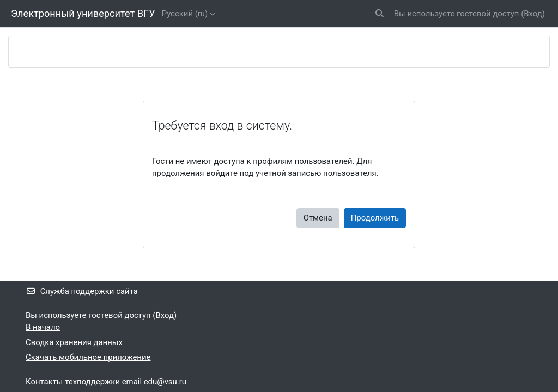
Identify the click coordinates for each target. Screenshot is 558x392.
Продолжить (375, 218)
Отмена (318, 218)
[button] (380, 14)
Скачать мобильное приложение (88, 357)
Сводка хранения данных (74, 342)
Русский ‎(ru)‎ (185, 14)
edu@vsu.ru (165, 382)
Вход (533, 14)
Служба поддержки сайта (82, 291)
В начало (43, 327)
